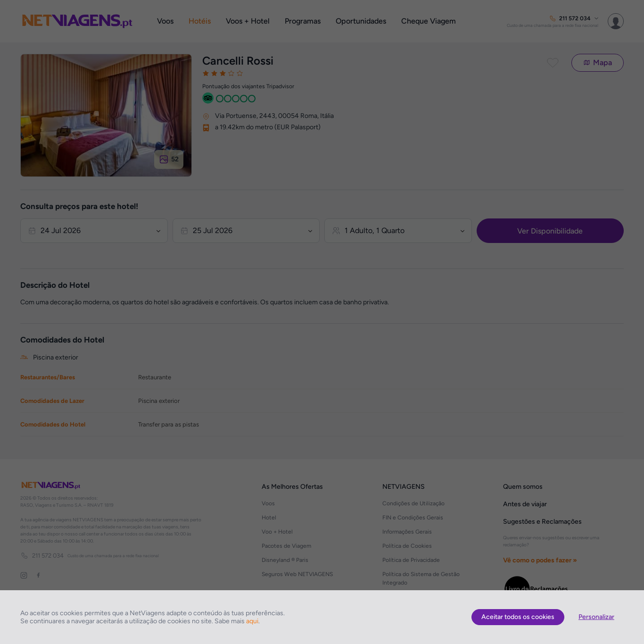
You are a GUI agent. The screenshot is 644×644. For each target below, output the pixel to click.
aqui (252, 621)
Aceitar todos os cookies (518, 617)
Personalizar (596, 617)
